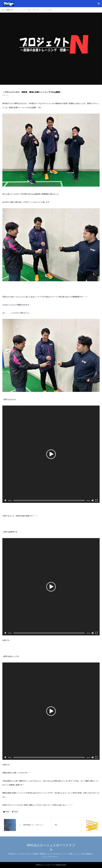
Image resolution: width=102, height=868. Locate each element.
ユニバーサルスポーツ (54, 854)
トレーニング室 (79, 854)
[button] (51, 454)
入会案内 (35, 854)
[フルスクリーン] (96, 500)
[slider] (49, 500)
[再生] (6, 500)
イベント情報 (68, 854)
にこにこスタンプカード (50, 857)
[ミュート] (93, 500)
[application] (51, 454)
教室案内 (43, 854)
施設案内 (89, 854)
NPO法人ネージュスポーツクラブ (51, 845)
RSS (51, 849)
